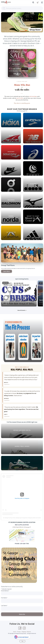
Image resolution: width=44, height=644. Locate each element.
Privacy (19, 632)
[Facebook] (20, 628)
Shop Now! (35, 30)
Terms (15, 632)
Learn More (7, 271)
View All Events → (22, 310)
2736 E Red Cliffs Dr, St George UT (22, 527)
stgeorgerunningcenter (22, 518)
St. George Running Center (9, 518)
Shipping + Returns (26, 632)
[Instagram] (24, 628)
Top (22, 641)
